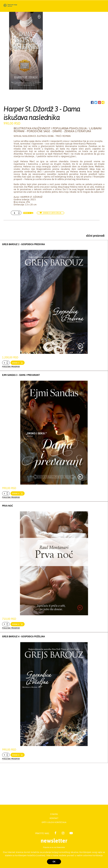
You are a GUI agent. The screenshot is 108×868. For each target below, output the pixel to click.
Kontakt (54, 818)
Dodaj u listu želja (50, 213)
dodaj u (16, 363)
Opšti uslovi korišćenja (54, 822)
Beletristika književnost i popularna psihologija (50, 128)
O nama (54, 814)
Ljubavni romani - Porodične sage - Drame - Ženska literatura (58, 130)
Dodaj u (27, 213)
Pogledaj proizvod (11, 366)
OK (54, 862)
